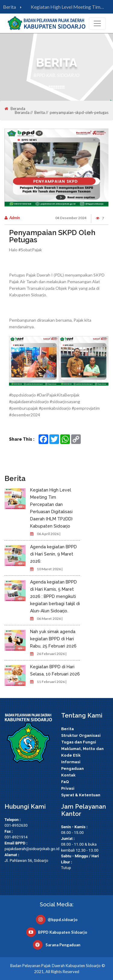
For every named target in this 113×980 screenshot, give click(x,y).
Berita (14, 7)
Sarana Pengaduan (57, 945)
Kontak (68, 775)
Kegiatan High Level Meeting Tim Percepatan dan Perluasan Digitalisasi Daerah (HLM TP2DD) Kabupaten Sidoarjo (69, 7)
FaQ (65, 782)
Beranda (15, 109)
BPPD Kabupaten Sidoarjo (57, 932)
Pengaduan (72, 769)
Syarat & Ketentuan (81, 795)
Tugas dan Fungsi (79, 742)
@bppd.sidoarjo (57, 920)
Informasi (71, 762)
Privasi (68, 788)
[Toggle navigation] (97, 23)
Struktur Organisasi (81, 735)
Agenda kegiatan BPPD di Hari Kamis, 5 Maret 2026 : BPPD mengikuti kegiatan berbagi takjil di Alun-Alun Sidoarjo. (55, 596)
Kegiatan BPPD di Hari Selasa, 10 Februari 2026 (55, 670)
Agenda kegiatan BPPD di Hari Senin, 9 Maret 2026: (53, 554)
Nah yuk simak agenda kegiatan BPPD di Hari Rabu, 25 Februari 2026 (53, 639)
